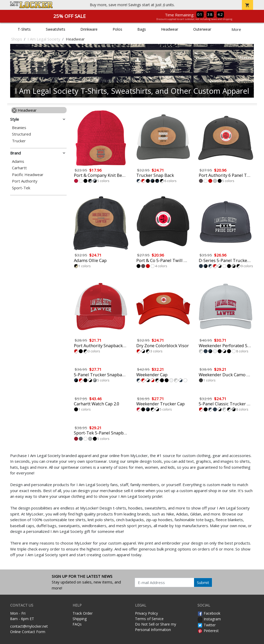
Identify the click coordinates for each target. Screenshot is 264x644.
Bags (142, 29)
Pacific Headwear (28, 175)
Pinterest (208, 631)
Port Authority (25, 181)
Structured (21, 134)
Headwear (170, 29)
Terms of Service (149, 619)
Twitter (207, 625)
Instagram (209, 619)
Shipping (80, 619)
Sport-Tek (21, 188)
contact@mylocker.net (29, 626)
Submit (203, 582)
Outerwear (202, 29)
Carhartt (19, 168)
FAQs (77, 624)
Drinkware (89, 29)
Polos (117, 29)
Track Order (83, 613)
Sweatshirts (56, 29)
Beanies (19, 128)
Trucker (19, 141)
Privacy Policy (146, 613)
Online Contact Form (28, 632)
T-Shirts (24, 29)
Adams (18, 161)
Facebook (209, 613)
